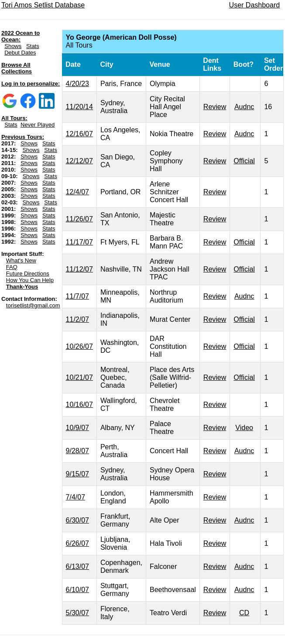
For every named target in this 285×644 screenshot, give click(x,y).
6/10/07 (77, 590)
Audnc (244, 107)
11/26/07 (79, 219)
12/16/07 (79, 134)
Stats (33, 46)
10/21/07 (79, 377)
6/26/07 (77, 543)
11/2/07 (77, 319)
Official (244, 161)
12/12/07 (79, 161)
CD (244, 613)
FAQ (12, 267)
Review (215, 107)
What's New (21, 260)
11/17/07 (79, 242)
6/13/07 (77, 567)
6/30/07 (77, 520)
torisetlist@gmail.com (33, 305)
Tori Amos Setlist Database (43, 5)
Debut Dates (20, 53)
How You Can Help (30, 280)
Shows (13, 46)
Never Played (38, 125)
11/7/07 (77, 296)
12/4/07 (77, 192)
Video (244, 428)
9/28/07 (77, 451)
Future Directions (28, 274)
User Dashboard (255, 5)
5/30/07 (77, 613)
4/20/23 (77, 84)
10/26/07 (79, 346)
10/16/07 (79, 405)
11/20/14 (79, 107)
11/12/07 (79, 269)
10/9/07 (77, 428)
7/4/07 (76, 497)
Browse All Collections (17, 68)
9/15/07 (77, 474)
